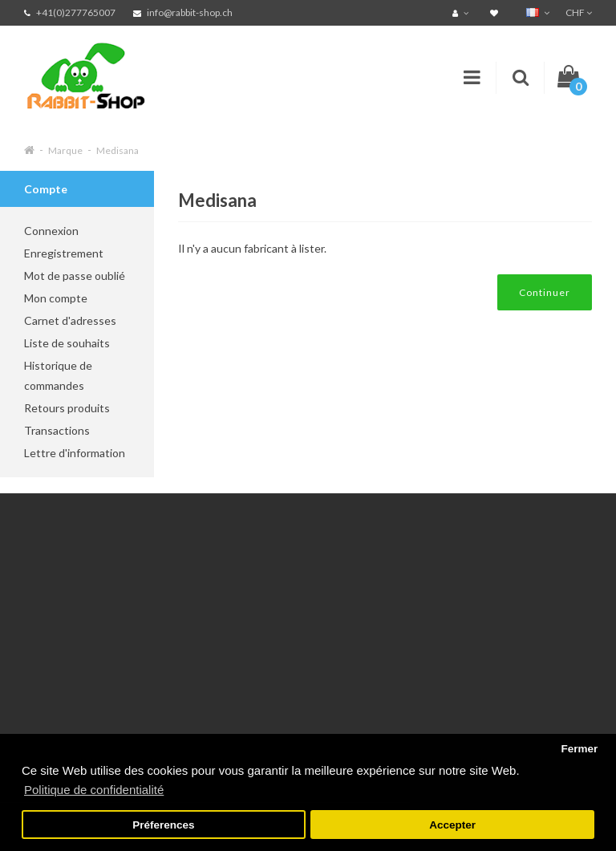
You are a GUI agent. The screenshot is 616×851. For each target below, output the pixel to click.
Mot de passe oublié (75, 276)
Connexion (51, 231)
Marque (65, 150)
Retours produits (67, 408)
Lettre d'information (75, 453)
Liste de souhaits (67, 343)
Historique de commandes (58, 375)
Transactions (57, 430)
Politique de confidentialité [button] (94, 790)
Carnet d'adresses (70, 320)
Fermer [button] (579, 749)
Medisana (118, 150)
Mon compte (56, 298)
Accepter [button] (452, 825)
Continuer (545, 292)
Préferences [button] (163, 825)
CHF (579, 12)
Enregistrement (64, 253)
